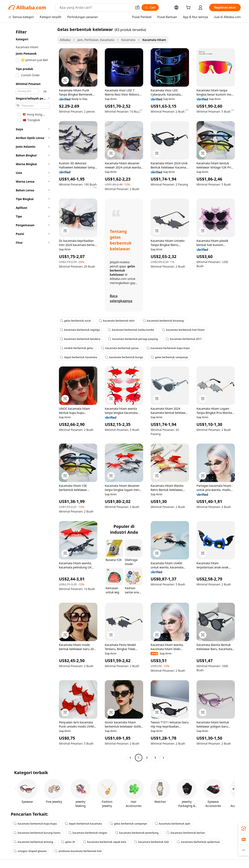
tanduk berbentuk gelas (77, 348)
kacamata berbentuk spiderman (198, 842)
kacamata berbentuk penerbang (137, 833)
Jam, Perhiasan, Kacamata (96, 40)
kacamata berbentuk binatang (163, 321)
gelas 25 (68, 842)
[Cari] (150, 7)
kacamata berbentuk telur (117, 321)
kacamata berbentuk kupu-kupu (168, 348)
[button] (137, 7)
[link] (244, 829)
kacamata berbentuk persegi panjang (133, 339)
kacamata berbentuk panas (120, 348)
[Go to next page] (164, 758)
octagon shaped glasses (30, 851)
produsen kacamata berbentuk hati (78, 851)
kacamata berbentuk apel (172, 824)
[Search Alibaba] (95, 7)
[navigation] (32, 394)
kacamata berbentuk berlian (186, 833)
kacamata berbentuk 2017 (184, 339)
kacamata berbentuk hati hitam (183, 330)
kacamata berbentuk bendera (80, 339)
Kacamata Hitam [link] (154, 40)
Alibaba (65, 40)
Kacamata (128, 40)
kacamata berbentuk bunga (124, 357)
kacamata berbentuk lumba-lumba (131, 330)
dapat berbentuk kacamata (79, 357)
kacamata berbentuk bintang (33, 842)
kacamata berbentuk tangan (88, 833)
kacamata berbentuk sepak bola (105, 842)
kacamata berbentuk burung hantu (37, 833)
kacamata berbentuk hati (151, 842)
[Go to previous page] (130, 758)
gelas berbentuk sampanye (169, 357)
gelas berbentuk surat (75, 321)
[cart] (189, 8)
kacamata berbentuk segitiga (80, 330)
